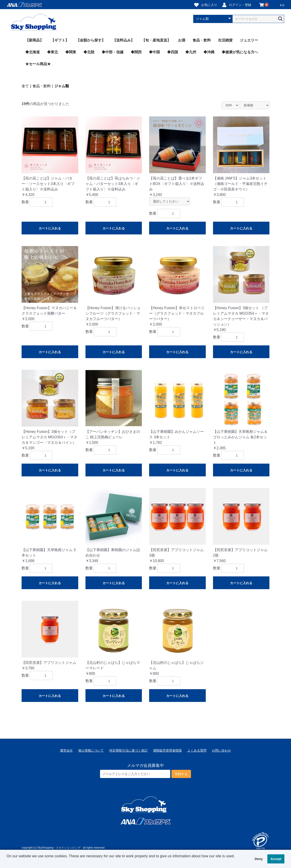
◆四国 (173, 52)
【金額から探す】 (91, 40)
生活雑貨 (225, 40)
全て (25, 86)
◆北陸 (89, 52)
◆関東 (71, 52)
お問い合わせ (221, 750)
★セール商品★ (38, 64)
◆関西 (136, 52)
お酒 (182, 40)
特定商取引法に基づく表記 (128, 750)
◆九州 (191, 52)
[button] (7, 862)
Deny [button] (259, 859)
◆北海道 (33, 52)
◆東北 (53, 52)
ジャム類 (62, 86)
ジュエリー (249, 40)
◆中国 (154, 52)
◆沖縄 (209, 52)
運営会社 (66, 750)
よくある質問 (197, 750)
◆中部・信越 (113, 52)
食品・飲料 (202, 40)
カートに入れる (50, 228)
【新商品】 (34, 40)
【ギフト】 (60, 40)
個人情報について (91, 750)
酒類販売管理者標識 (167, 750)
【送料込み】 (123, 40)
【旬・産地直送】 (156, 40)
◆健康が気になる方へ (240, 52)
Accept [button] (276, 859)
